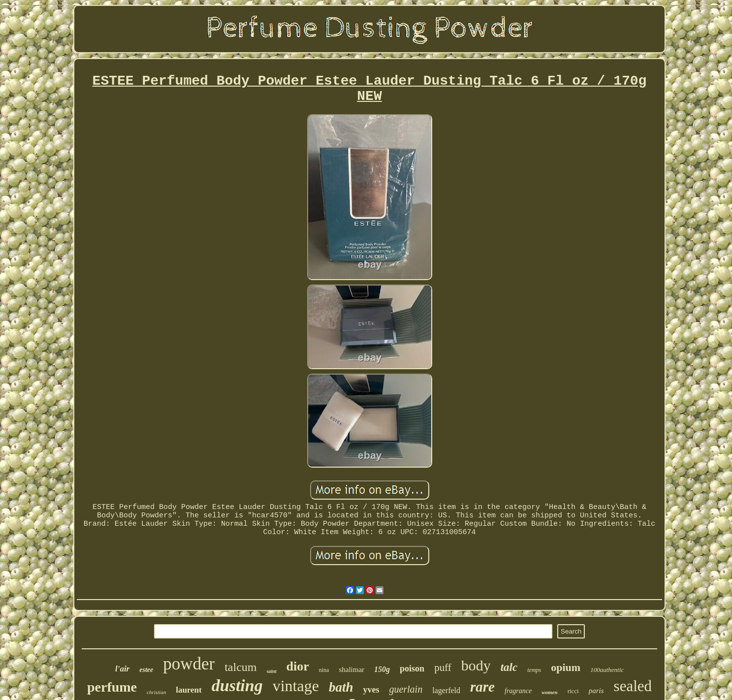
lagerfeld (446, 690)
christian (156, 692)
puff (443, 668)
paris (596, 691)
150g (382, 669)
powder (189, 664)
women (549, 692)
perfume (112, 687)
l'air (122, 669)
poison (412, 668)
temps (534, 670)
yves (371, 690)
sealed (633, 686)
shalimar (351, 669)
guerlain (406, 689)
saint (272, 671)
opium (566, 667)
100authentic (607, 670)
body (476, 665)
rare (482, 687)
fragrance (518, 691)
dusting (237, 685)
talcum (240, 667)
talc (509, 667)
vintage (296, 686)
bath (341, 687)
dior (298, 666)
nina (324, 670)
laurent (189, 690)
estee (146, 670)
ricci (573, 691)
